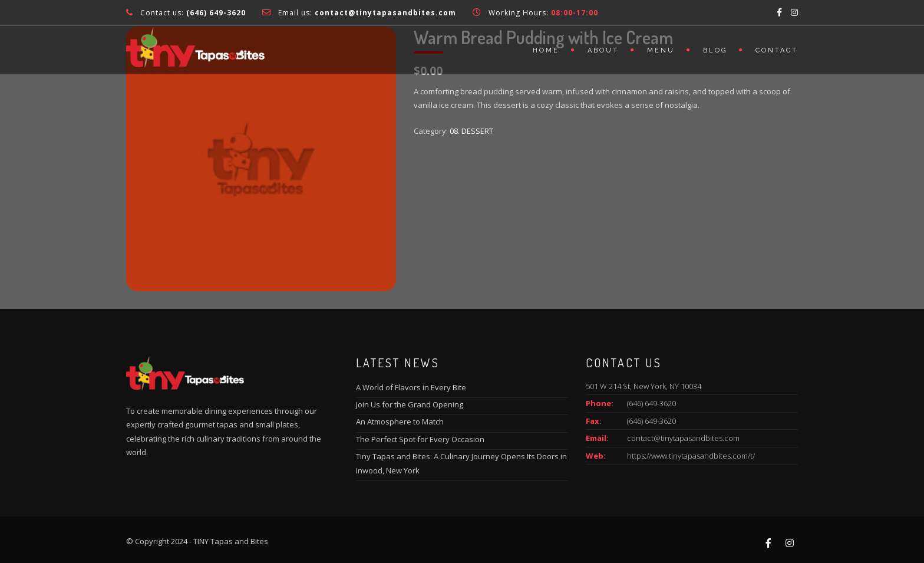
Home (546, 50)
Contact (777, 50)
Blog (715, 50)
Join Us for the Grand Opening (410, 404)
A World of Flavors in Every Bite (411, 387)
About (603, 50)
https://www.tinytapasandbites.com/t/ (691, 456)
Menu (661, 50)
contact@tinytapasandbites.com (683, 438)
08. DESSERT (471, 131)
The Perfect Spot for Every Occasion (420, 439)
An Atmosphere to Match (400, 422)
